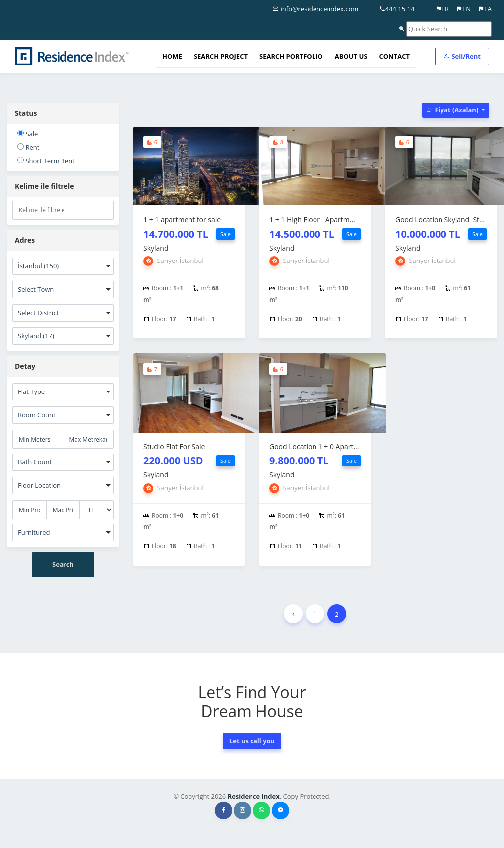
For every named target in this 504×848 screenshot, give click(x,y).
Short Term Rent (46, 161)
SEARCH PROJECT (221, 56)
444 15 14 (397, 9)
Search (63, 564)
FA (485, 9)
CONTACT (394, 56)
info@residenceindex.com (315, 9)
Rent (28, 147)
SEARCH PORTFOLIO (291, 56)
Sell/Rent (462, 56)
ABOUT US (351, 56)
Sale (28, 134)
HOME (172, 56)
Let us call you (252, 741)
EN (463, 9)
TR (442, 9)
